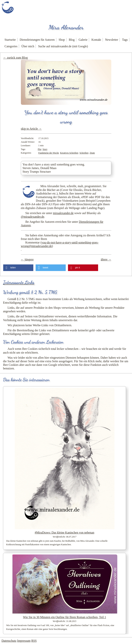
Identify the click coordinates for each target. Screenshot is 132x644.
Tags (125, 40)
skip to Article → (31, 129)
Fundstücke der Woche (49, 153)
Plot (40, 149)
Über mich (28, 46)
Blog (72, 40)
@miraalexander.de (33, 217)
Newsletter (112, 40)
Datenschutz (9, 641)
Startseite (10, 40)
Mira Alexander (66, 27)
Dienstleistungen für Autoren (37, 40)
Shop (62, 40)
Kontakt (96, 40)
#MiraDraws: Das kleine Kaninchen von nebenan (65, 533)
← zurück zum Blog (15, 58)
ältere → (106, 259)
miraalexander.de (63, 213)
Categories (11, 46)
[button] (18, 268)
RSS (34, 641)
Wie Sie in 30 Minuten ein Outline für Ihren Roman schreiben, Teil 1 (64, 617)
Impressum (24, 641)
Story (45, 149)
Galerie (83, 40)
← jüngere (27, 259)
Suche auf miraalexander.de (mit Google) (63, 46)
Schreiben (84, 153)
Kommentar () (60, 244)
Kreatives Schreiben (69, 153)
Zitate (92, 153)
